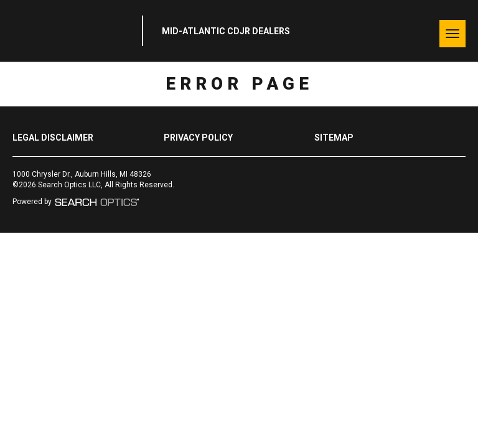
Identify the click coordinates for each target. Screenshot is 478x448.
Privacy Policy (198, 138)
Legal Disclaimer (53, 138)
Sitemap (334, 138)
